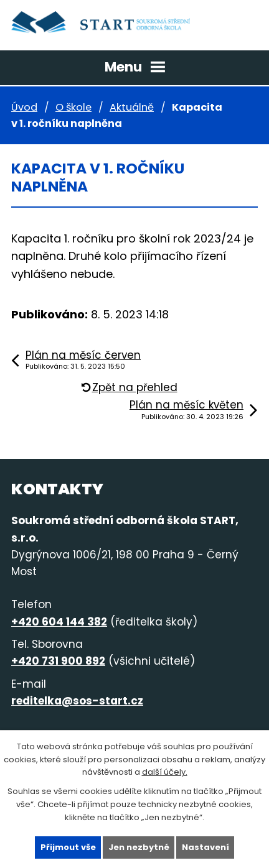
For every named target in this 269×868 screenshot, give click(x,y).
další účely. (165, 772)
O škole (73, 107)
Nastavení (205, 847)
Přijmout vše (68, 847)
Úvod (24, 107)
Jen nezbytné (139, 847)
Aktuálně (132, 107)
